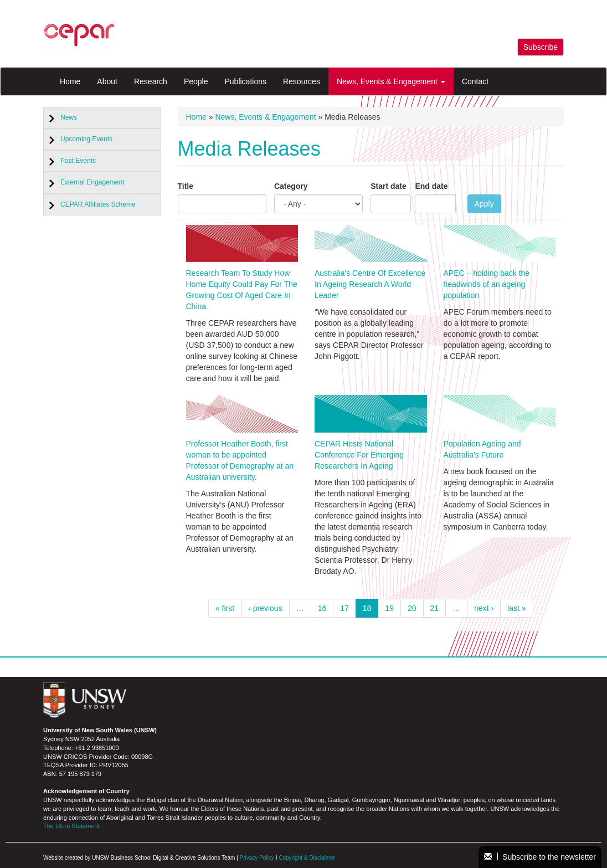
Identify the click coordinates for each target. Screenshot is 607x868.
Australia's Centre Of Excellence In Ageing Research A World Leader (370, 284)
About (107, 81)
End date (431, 186)
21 (435, 608)
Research (151, 81)
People (196, 81)
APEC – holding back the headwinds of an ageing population (487, 284)
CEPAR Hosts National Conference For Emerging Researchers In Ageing (359, 455)
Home (70, 81)
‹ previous (265, 608)
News (69, 117)
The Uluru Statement (71, 826)
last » (516, 608)
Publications (245, 81)
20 (412, 608)
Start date (389, 186)
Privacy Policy (257, 858)
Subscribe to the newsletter (540, 857)
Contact (475, 81)
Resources (302, 81)
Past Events (78, 161)
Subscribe (541, 47)
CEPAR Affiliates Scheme (98, 204)
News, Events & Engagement (391, 81)
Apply (484, 204)
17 (344, 608)
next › (484, 608)
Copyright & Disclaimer (307, 858)
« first (225, 608)
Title (186, 186)
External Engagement (92, 182)
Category (291, 186)
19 (389, 608)
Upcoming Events (86, 139)
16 (322, 608)
